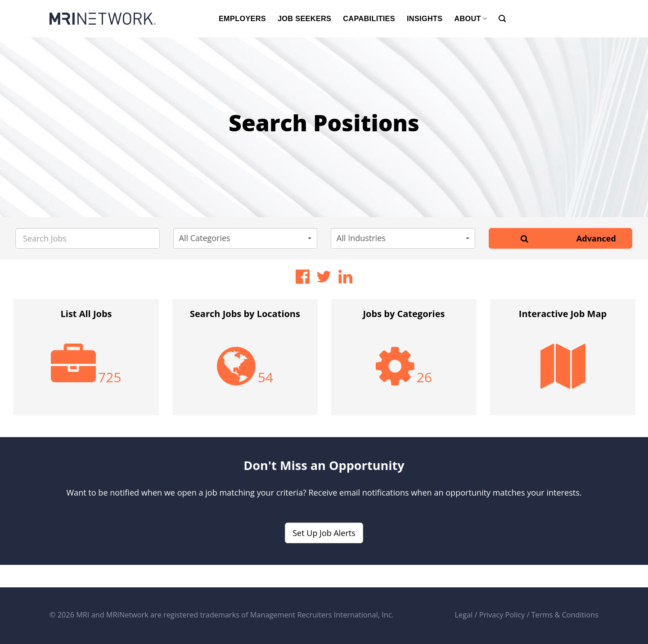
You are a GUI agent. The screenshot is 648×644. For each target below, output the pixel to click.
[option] (86, 362)
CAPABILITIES (369, 18)
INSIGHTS (425, 18)
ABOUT (470, 19)
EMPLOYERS (242, 18)
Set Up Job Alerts (324, 533)
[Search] (502, 19)
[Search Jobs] (88, 238)
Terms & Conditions (565, 615)
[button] (245, 238)
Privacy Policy (502, 615)
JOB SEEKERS (304, 18)
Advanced (596, 238)
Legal (464, 615)
